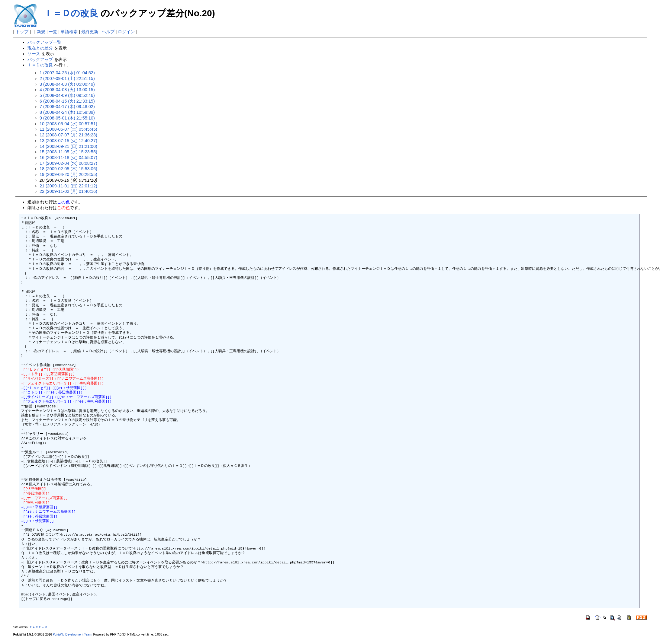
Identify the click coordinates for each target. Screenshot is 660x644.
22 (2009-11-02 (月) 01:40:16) (68, 191)
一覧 (53, 32)
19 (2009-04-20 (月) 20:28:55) (68, 174)
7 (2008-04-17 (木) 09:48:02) (67, 107)
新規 (41, 32)
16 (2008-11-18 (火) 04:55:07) (68, 158)
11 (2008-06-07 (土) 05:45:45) (68, 129)
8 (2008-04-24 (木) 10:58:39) (67, 112)
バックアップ (40, 59)
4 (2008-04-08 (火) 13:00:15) (67, 90)
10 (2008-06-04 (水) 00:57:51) (68, 124)
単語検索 (69, 32)
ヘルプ (108, 32)
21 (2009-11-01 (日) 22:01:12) (68, 186)
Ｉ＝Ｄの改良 (71, 13)
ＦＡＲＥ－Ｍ (38, 627)
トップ (22, 32)
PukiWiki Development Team (72, 634)
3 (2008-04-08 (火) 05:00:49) (67, 84)
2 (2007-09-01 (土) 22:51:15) (67, 78)
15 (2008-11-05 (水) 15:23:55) (68, 152)
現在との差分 (40, 48)
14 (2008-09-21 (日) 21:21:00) (68, 146)
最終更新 (90, 32)
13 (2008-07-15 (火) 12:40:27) (68, 141)
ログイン (126, 32)
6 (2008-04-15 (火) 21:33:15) (67, 101)
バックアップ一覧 (44, 42)
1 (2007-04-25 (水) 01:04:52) (67, 73)
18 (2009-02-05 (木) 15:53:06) (68, 169)
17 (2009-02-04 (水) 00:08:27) (68, 163)
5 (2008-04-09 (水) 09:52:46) (67, 95)
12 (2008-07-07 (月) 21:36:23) (68, 135)
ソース (34, 54)
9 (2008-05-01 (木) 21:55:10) (67, 118)
